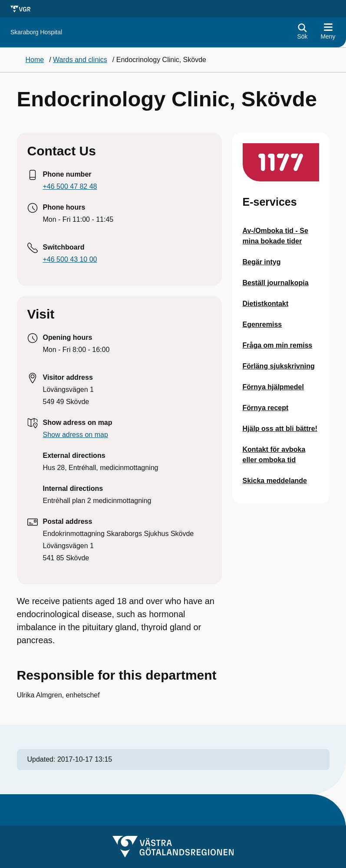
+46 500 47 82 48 (70, 186)
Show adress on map (76, 435)
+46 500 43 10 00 (70, 259)
